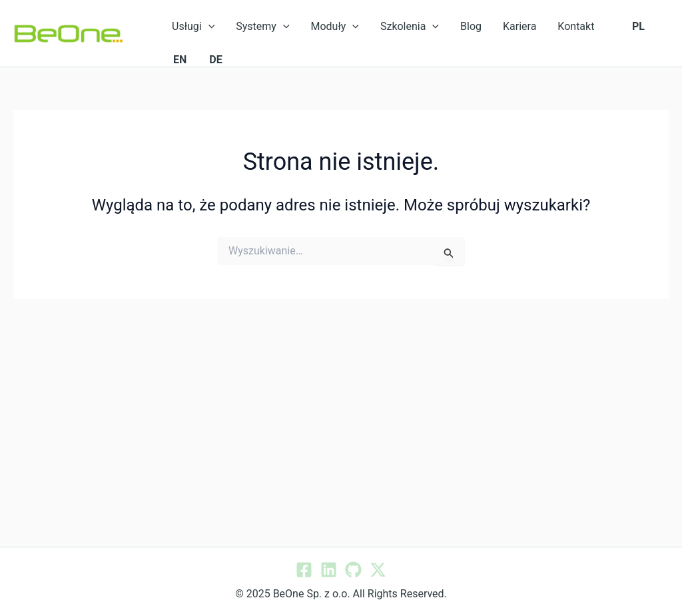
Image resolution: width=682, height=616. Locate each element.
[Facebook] (304, 570)
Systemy (262, 27)
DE (215, 60)
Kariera (519, 26)
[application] (208, 27)
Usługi (193, 27)
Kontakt (576, 26)
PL (638, 26)
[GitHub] (353, 570)
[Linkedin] (329, 570)
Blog (471, 26)
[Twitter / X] (378, 570)
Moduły (335, 27)
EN (180, 60)
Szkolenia (410, 27)
